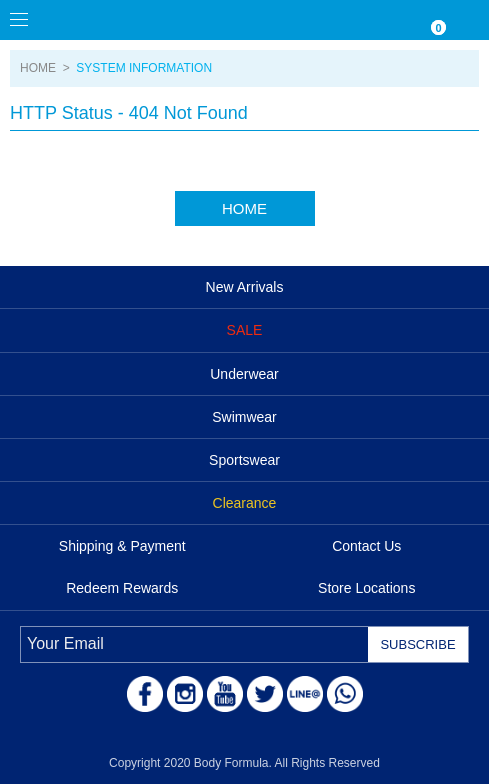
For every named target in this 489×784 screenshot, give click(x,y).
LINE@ (305, 694)
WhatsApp (345, 694)
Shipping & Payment (122, 546)
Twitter (265, 694)
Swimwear (244, 417)
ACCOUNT (469, 20)
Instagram (185, 694)
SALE (245, 330)
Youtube (225, 694)
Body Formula (110, 20)
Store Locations (366, 588)
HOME (38, 68)
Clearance (245, 503)
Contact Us (366, 546)
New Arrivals (245, 287)
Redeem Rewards (122, 588)
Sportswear (244, 460)
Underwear (244, 374)
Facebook (145, 694)
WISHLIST (389, 20)
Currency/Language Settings (349, 20)
